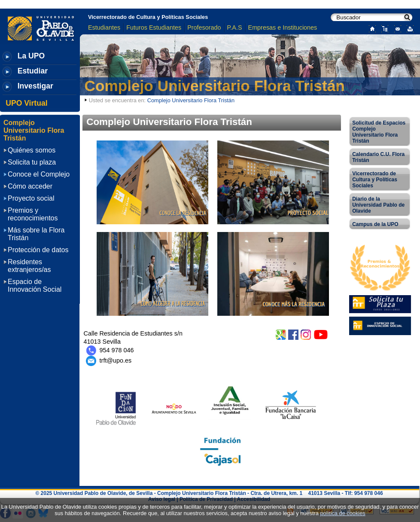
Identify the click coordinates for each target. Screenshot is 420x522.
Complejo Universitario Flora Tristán (215, 86)
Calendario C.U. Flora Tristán (378, 157)
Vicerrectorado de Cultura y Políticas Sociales (148, 17)
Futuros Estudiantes (154, 27)
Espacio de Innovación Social (35, 285)
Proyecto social (31, 198)
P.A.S (235, 27)
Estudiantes (104, 27)
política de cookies (342, 513)
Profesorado (204, 27)
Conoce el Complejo (39, 174)
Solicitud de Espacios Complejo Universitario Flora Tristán (379, 132)
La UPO (31, 56)
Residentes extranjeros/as (29, 266)
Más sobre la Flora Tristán (36, 234)
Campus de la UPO (375, 224)
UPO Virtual (26, 103)
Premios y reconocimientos (33, 214)
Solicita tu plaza (32, 162)
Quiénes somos (32, 150)
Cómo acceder (30, 186)
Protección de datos (38, 250)
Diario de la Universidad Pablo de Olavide (378, 205)
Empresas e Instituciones (283, 27)
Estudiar (33, 71)
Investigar (35, 86)
